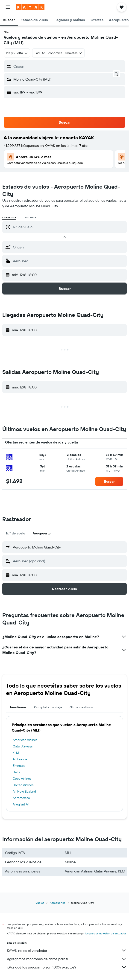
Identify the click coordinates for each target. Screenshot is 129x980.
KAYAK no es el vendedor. (67, 951)
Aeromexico (21, 798)
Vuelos (40, 903)
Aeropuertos (58, 903)
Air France (20, 759)
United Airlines (23, 785)
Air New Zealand (24, 791)
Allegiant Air (21, 804)
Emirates (19, 766)
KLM (16, 753)
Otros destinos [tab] (81, 707)
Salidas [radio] (31, 217)
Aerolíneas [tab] (18, 707)
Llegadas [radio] (9, 217)
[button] (8, 7)
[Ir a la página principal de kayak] (30, 7)
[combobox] (17, 53)
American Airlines (25, 740)
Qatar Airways (23, 746)
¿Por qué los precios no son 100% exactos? (67, 967)
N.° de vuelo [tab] (16, 533)
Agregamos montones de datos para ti (67, 959)
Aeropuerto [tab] (42, 533)
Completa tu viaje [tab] (48, 707)
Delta (16, 772)
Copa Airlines (22, 779)
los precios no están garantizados (106, 933)
